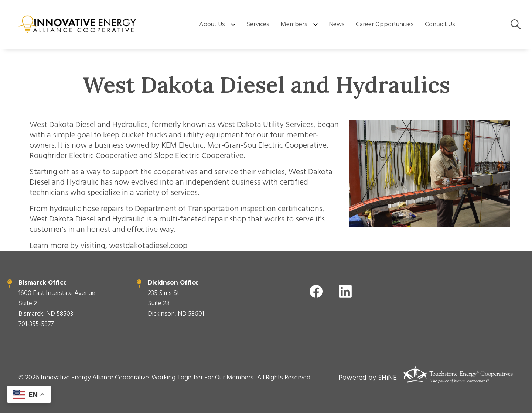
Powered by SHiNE (368, 378)
